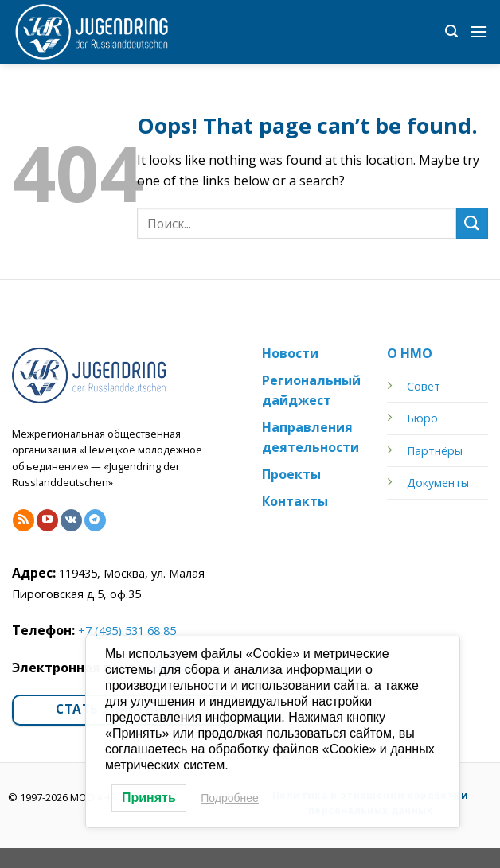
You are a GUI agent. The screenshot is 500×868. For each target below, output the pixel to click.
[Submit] (472, 223)
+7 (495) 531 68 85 (127, 631)
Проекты (291, 474)
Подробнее (230, 798)
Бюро (422, 418)
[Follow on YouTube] (47, 520)
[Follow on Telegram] (95, 520)
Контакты (295, 501)
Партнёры (435, 451)
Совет (424, 386)
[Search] (451, 31)
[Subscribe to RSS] (23, 520)
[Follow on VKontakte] (71, 520)
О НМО (410, 353)
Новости (290, 353)
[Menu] (479, 31)
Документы (438, 483)
